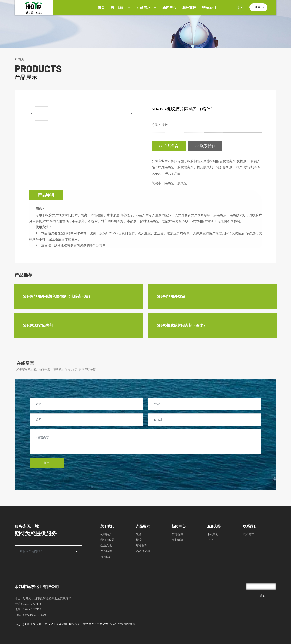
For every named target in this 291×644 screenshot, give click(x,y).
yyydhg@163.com (36, 615)
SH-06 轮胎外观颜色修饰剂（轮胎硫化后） (58, 296)
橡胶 (165, 125)
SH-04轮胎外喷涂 (171, 296)
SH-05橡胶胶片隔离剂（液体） (182, 325)
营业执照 (130, 624)
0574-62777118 (32, 604)
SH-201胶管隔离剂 (38, 325)
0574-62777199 (32, 609)
